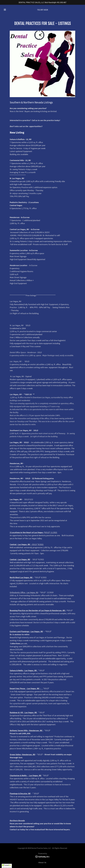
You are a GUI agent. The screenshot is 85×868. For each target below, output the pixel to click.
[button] (6, 10)
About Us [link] (42, 862)
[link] (43, 856)
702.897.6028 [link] (42, 10)
